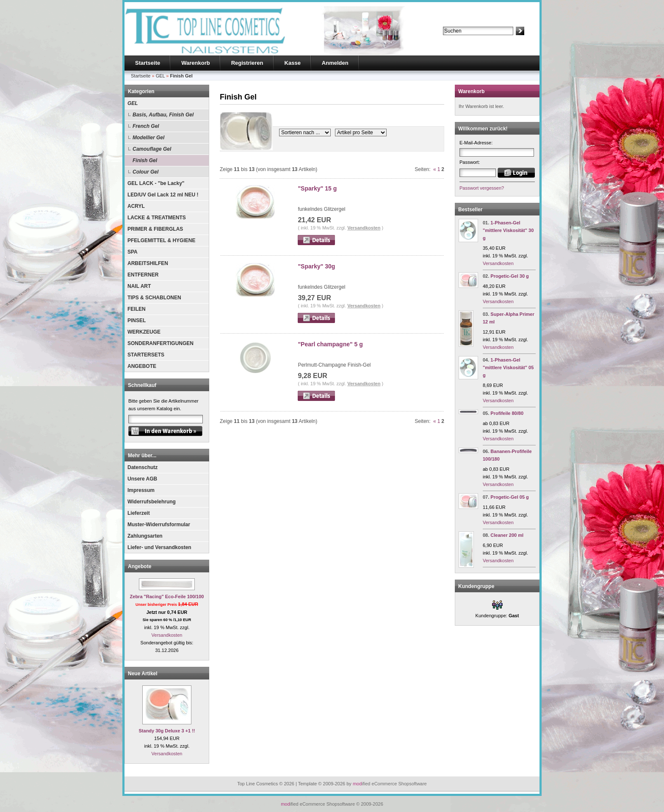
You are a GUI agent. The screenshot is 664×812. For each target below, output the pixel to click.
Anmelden (335, 63)
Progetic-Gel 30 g (509, 276)
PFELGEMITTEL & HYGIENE (161, 240)
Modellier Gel (148, 138)
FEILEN (137, 309)
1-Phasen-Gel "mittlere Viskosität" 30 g (508, 230)
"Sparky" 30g (316, 266)
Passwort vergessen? (482, 188)
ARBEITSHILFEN (148, 263)
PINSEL (137, 320)
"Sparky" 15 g (317, 188)
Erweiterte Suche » (463, 39)
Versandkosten (167, 635)
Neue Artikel (143, 674)
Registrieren (247, 63)
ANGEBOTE (142, 366)
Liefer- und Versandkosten (159, 547)
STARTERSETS (146, 355)
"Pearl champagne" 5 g (330, 344)
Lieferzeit (139, 513)
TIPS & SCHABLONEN (154, 298)
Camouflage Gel (152, 149)
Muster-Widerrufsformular (159, 525)
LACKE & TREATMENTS (157, 218)
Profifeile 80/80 (507, 413)
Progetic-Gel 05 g (509, 497)
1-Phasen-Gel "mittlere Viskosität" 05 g (508, 367)
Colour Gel (145, 172)
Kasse (293, 63)
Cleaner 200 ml (507, 535)
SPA (133, 252)
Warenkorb (195, 63)
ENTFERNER (143, 275)
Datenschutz (142, 467)
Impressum (141, 490)
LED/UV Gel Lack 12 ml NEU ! (163, 195)
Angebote (140, 566)
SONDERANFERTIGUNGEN (160, 343)
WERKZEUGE (144, 332)
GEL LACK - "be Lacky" (156, 183)
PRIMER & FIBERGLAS (155, 229)
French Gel (146, 126)
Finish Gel (145, 160)
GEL (133, 103)
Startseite (148, 63)
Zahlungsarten (145, 536)
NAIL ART (139, 286)
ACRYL (136, 206)
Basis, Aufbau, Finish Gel (163, 115)
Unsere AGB (142, 479)
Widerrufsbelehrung (152, 502)
